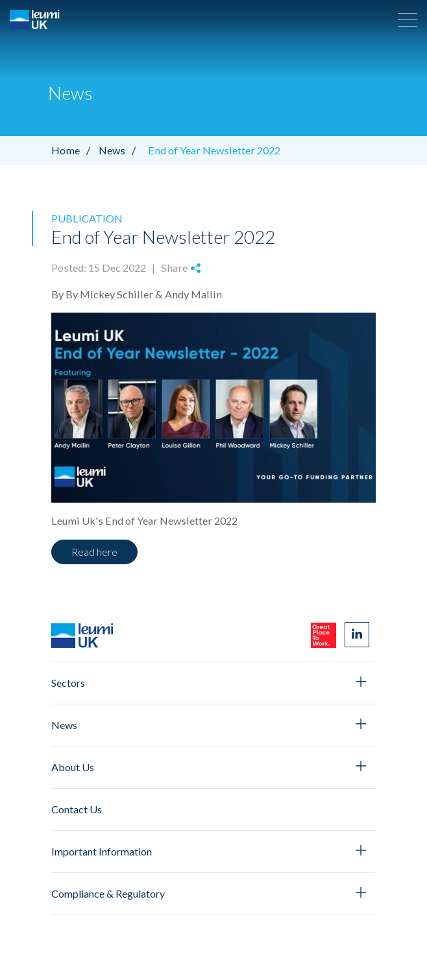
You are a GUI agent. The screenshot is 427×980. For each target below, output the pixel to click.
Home (74, 150)
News (120, 150)
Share (181, 268)
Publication (87, 218)
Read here (94, 552)
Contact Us (77, 809)
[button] (408, 19)
